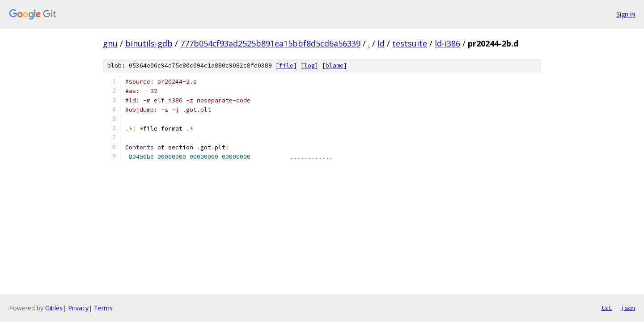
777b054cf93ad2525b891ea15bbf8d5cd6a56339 (270, 43)
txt (606, 308)
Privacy (78, 308)
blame (335, 66)
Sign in (626, 14)
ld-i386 (447, 43)
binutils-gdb (149, 43)
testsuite (410, 43)
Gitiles (54, 308)
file (286, 66)
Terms (103, 308)
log (309, 66)
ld (381, 43)
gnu (110, 43)
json (628, 308)
